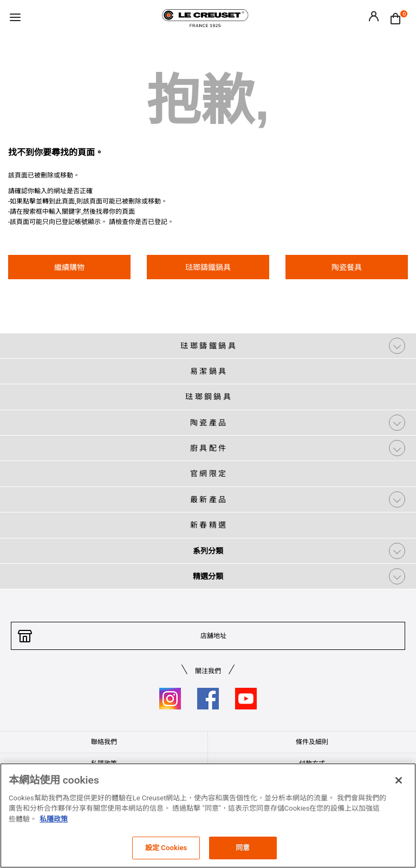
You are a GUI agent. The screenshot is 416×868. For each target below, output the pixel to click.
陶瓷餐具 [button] (347, 267)
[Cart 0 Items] (398, 18)
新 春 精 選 (208, 525)
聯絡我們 (104, 742)
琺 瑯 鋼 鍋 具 (208, 397)
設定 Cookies (166, 848)
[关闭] (399, 780)
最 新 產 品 (208, 499)
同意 (243, 848)
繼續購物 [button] (69, 267)
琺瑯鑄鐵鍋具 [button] (208, 267)
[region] (208, 816)
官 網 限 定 (208, 474)
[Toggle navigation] (15, 18)
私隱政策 (54, 819)
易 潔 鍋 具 (208, 371)
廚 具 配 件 (208, 448)
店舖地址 (213, 636)
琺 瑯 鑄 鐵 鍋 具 (208, 346)
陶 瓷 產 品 (208, 423)
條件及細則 (312, 742)
